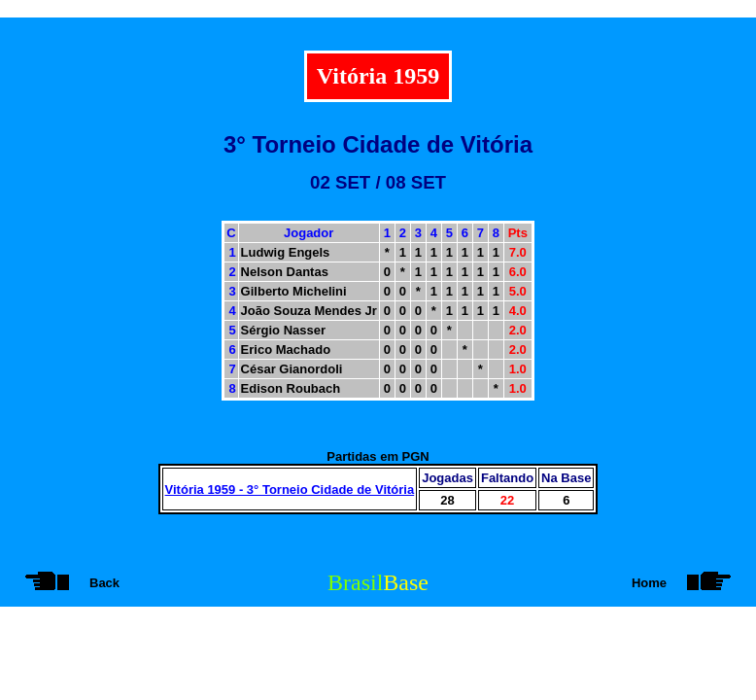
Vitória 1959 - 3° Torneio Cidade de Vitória (290, 490)
